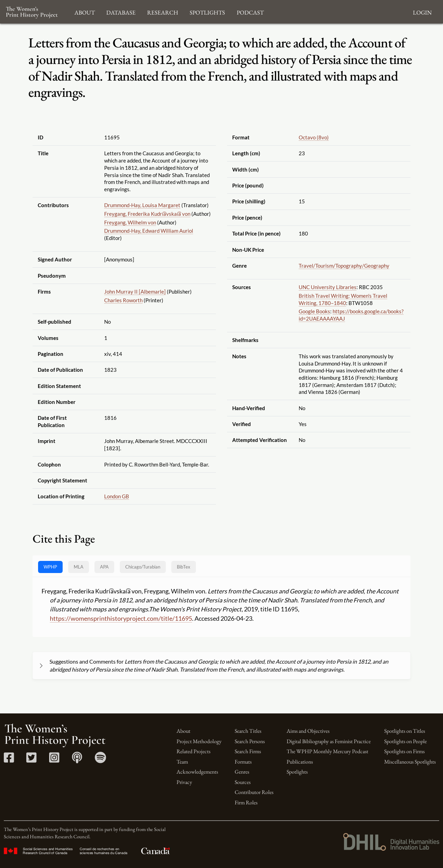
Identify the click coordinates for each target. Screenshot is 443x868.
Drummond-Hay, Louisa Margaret (142, 205)
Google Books (314, 311)
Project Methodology (199, 741)
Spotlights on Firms (404, 751)
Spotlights (297, 772)
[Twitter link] (31, 760)
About (183, 731)
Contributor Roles (254, 792)
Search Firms (248, 751)
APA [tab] (104, 567)
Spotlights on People (405, 741)
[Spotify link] (101, 760)
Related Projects (193, 751)
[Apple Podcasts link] (77, 760)
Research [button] (163, 12)
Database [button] (121, 12)
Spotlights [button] (207, 12)
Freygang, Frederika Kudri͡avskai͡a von (147, 214)
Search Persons (250, 741)
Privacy (184, 782)
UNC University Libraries (328, 287)
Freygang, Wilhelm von (130, 222)
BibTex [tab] (184, 567)
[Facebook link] (9, 760)
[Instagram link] (54, 760)
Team (182, 762)
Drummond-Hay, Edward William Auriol (149, 231)
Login (422, 12)
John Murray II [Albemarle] (135, 292)
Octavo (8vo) (314, 137)
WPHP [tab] (50, 567)
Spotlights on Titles (405, 731)
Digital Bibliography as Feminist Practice (329, 741)
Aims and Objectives (308, 731)
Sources (243, 782)
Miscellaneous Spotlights (410, 762)
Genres (242, 772)
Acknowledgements (197, 772)
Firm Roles (246, 802)
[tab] (143, 567)
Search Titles (248, 731)
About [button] (85, 12)
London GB (117, 496)
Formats (243, 762)
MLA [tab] (79, 567)
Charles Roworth (123, 300)
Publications (300, 762)
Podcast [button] (250, 12)
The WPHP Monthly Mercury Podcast (327, 751)
